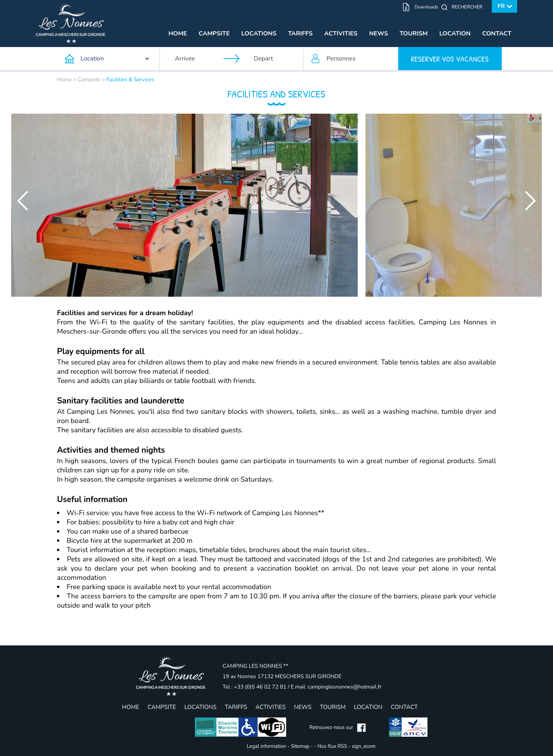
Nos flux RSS (333, 746)
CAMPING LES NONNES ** (255, 666)
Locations (259, 34)
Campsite (214, 34)
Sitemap (300, 746)
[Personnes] (351, 59)
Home (178, 34)
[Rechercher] (469, 7)
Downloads (426, 7)
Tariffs (300, 34)
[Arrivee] (196, 59)
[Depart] (275, 59)
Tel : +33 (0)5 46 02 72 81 (255, 687)
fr (501, 6)
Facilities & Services (130, 80)
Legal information (266, 746)
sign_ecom (364, 746)
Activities (341, 34)
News (378, 34)
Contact (497, 34)
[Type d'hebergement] (107, 59)
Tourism (414, 34)
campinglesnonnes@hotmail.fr (345, 687)
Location (455, 34)
